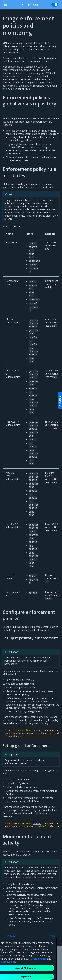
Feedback (60, 400)
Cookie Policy (39, 970)
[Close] (52, 954)
